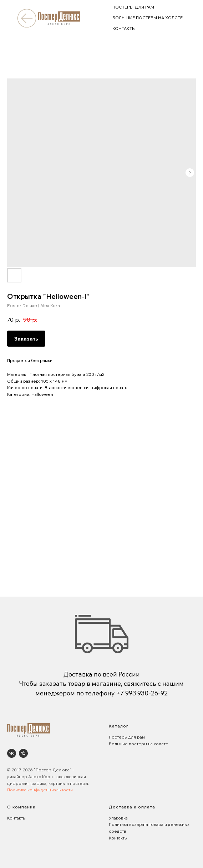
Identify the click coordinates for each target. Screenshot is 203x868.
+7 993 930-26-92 (142, 693)
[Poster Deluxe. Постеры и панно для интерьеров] (12, 753)
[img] (27, 18)
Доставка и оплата (132, 807)
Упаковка (118, 818)
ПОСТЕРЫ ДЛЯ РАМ (133, 7)
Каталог (119, 726)
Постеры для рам (127, 737)
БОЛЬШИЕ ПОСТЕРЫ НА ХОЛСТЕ (148, 18)
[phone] (23, 753)
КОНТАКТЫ (124, 28)
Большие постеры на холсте (139, 744)
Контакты (16, 818)
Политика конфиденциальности (40, 790)
